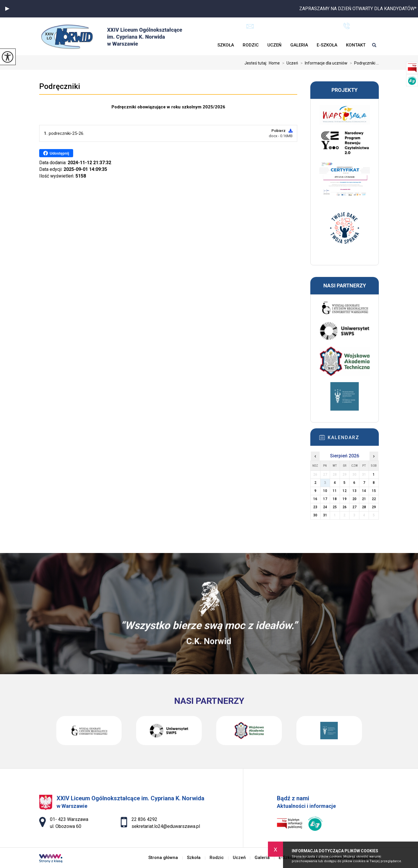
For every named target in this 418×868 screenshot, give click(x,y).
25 (335, 507)
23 (315, 507)
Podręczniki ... (363, 63)
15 (374, 491)
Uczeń (274, 45)
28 (364, 507)
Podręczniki (60, 86)
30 (315, 515)
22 (374, 499)
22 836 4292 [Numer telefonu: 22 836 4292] (144, 819)
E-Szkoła (327, 45)
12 (345, 491)
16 (315, 499)
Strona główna (209, 45)
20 (354, 499)
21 (364, 499)
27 (354, 507)
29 (374, 507)
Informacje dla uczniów (323, 63)
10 (325, 491)
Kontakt (356, 45)
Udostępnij (56, 153)
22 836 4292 (361, 26)
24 (325, 507)
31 (325, 515)
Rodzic (251, 45)
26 (345, 507)
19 (345, 499)
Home (274, 63)
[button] (7, 9)
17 (325, 499)
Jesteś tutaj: (257, 63)
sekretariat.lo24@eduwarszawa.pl (288, 26)
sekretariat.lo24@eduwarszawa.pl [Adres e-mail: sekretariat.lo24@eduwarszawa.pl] (166, 826)
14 (364, 491)
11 (335, 491)
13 (354, 491)
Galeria (299, 45)
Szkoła (226, 45)
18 (335, 499)
